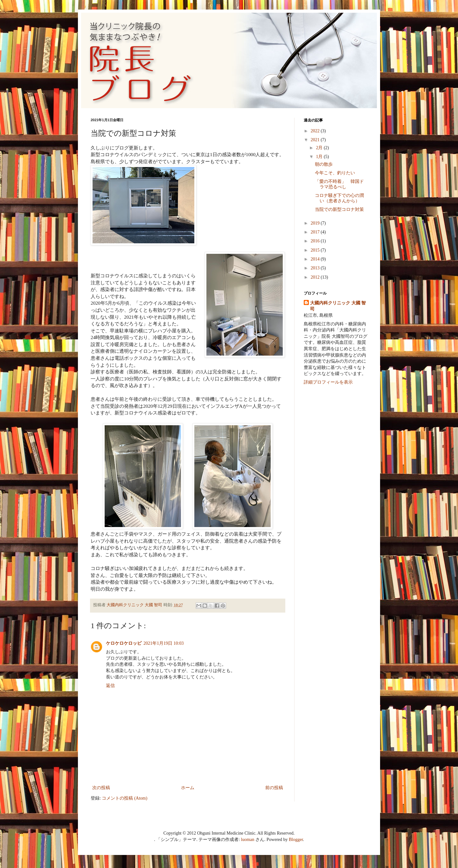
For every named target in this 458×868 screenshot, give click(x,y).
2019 (316, 223)
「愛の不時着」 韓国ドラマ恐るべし (339, 184)
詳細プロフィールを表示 (328, 382)
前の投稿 (274, 788)
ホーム (188, 788)
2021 (316, 140)
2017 (316, 232)
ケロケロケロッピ (124, 643)
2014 (316, 259)
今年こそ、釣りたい (335, 173)
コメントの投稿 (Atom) (125, 798)
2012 (316, 277)
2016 (316, 241)
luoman (248, 840)
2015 (316, 250)
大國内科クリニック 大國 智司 (338, 306)
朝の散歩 (324, 164)
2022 (316, 131)
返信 (110, 686)
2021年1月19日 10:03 (163, 643)
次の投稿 (101, 788)
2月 (320, 148)
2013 (316, 268)
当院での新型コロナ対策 (339, 209)
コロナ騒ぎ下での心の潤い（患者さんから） (339, 198)
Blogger (296, 840)
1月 (320, 157)
